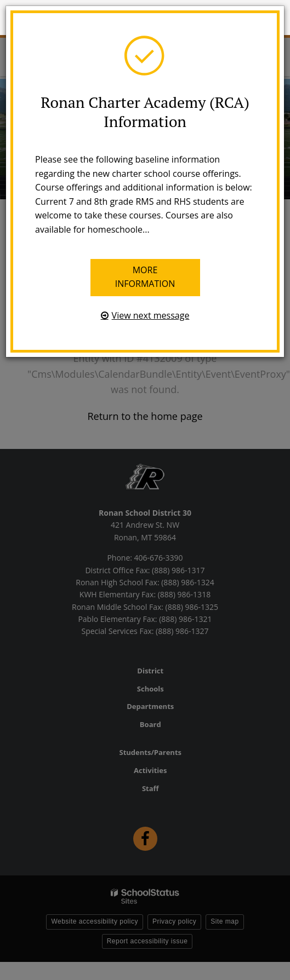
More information (145, 277)
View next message (151, 315)
